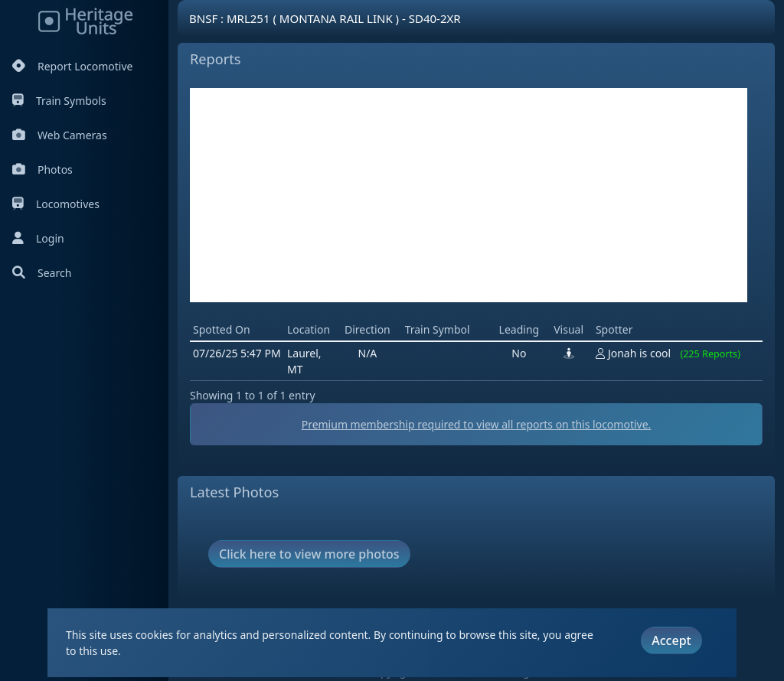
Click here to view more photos (309, 554)
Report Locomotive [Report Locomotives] (72, 66)
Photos (42, 169)
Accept (671, 640)
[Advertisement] (469, 195)
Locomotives (56, 204)
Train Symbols (59, 101)
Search (42, 273)
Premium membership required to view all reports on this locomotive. (477, 424)
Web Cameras (60, 135)
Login (38, 238)
